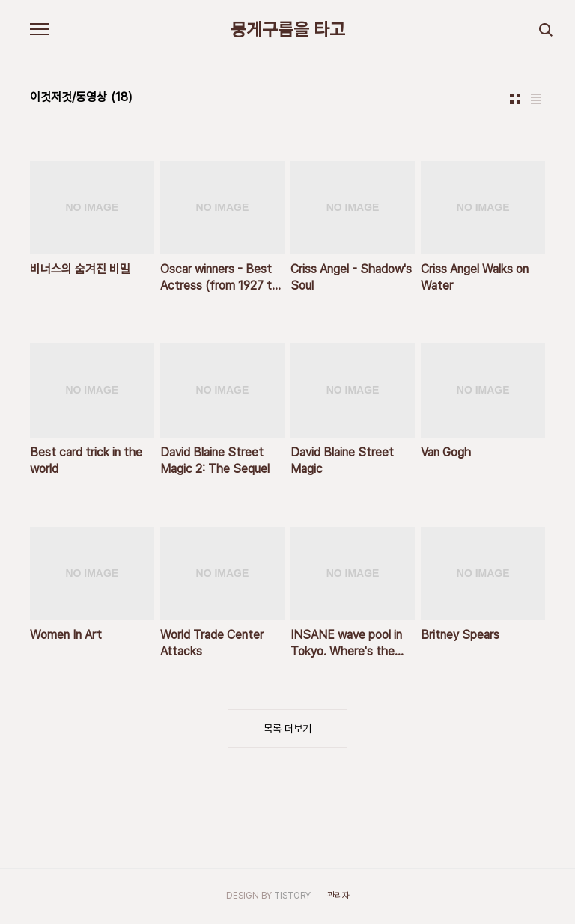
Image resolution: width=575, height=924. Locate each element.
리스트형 (536, 99)
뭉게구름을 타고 (288, 30)
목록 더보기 (287, 729)
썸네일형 (515, 99)
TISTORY (292, 896)
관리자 (338, 896)
